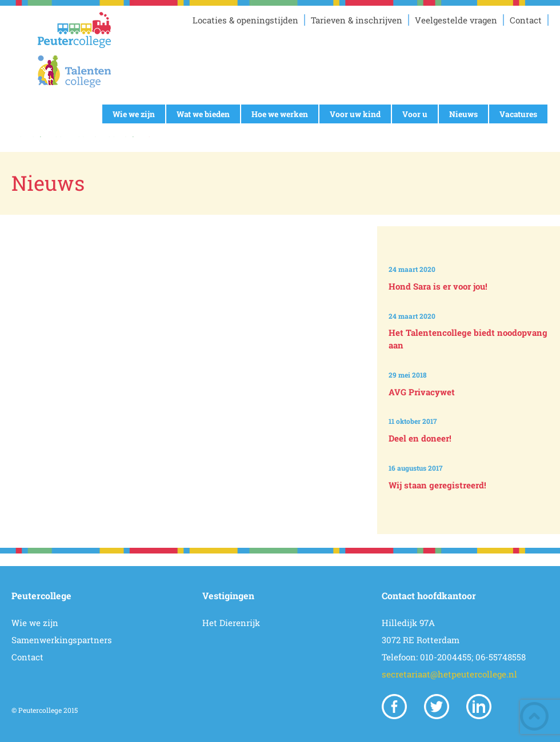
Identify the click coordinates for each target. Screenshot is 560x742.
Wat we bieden (203, 114)
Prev (471, 236)
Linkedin (479, 707)
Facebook (394, 707)
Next (471, 514)
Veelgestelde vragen (456, 20)
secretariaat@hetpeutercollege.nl (449, 674)
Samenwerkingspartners (62, 640)
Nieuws (463, 114)
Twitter (437, 707)
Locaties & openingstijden (245, 20)
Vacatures (518, 114)
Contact (526, 20)
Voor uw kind (355, 114)
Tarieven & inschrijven (357, 20)
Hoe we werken (280, 114)
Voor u (415, 114)
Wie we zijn (134, 114)
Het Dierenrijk (231, 623)
